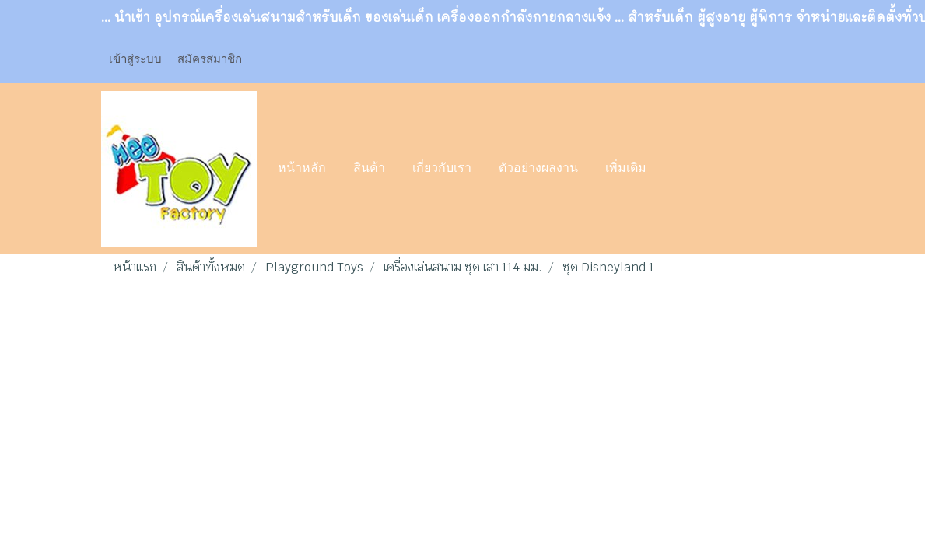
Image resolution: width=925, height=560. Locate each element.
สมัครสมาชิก (210, 59)
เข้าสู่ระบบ (135, 59)
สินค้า (369, 169)
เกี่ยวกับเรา (442, 169)
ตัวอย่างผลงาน (538, 169)
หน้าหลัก (302, 169)
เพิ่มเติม (626, 169)
